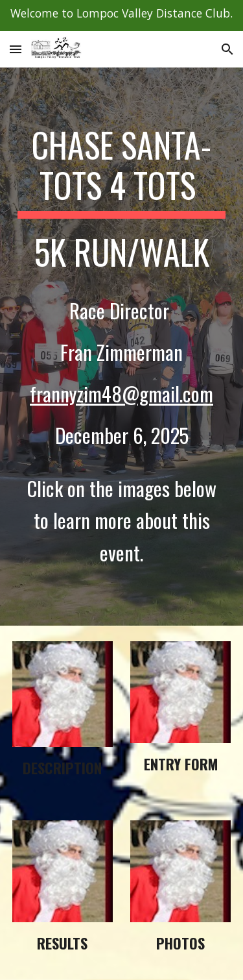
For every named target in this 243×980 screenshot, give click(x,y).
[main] (122, 347)
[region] (121, 16)
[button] (16, 49)
